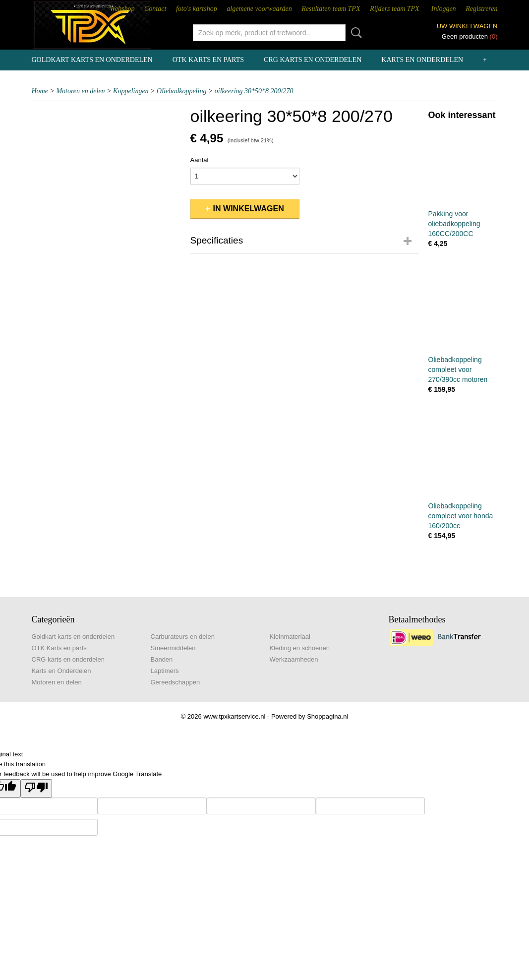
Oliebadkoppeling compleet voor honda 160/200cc (461, 516)
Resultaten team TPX (331, 9)
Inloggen (444, 9)
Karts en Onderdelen (422, 60)
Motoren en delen (80, 91)
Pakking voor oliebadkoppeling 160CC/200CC (454, 224)
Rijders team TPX (395, 9)
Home (40, 91)
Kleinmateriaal (290, 637)
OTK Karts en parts (208, 60)
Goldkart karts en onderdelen (92, 60)
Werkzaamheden (294, 659)
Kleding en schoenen (300, 648)
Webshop (122, 9)
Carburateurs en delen (183, 637)
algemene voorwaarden (259, 9)
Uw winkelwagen (467, 26)
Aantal (200, 160)
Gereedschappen (176, 682)
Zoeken (354, 33)
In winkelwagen (249, 209)
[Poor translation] (36, 788)
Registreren (481, 9)
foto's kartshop (197, 9)
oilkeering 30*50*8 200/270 (254, 91)
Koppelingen (131, 91)
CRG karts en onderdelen (313, 60)
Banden (162, 659)
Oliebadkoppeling (181, 91)
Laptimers (165, 671)
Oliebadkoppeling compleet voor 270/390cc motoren (458, 369)
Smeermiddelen (173, 648)
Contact (155, 9)
